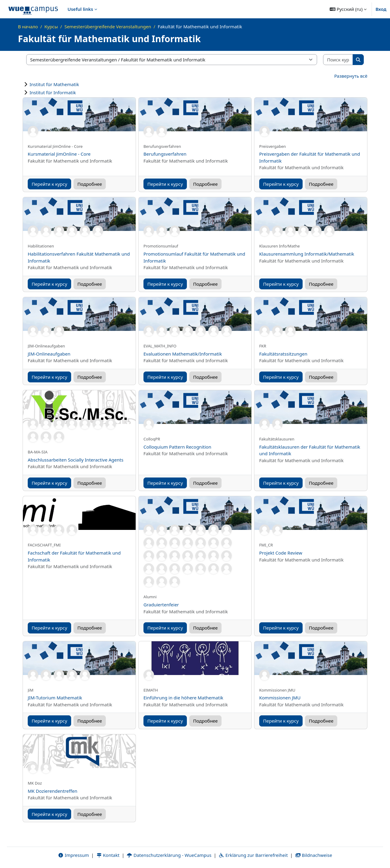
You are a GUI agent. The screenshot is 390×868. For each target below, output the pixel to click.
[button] (348, 9)
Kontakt (108, 855)
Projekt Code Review (281, 553)
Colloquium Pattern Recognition (177, 447)
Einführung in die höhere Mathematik (183, 698)
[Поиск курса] (338, 60)
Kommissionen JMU (280, 698)
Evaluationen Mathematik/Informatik (183, 354)
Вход (381, 9)
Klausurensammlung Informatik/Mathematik (307, 254)
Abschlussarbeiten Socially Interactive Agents (75, 460)
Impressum (73, 855)
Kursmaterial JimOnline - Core (59, 154)
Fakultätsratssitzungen (283, 354)
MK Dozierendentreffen (52, 791)
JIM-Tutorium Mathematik (55, 698)
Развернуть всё (351, 76)
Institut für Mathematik (54, 84)
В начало (28, 26)
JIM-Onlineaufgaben (49, 354)
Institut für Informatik (53, 92)
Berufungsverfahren (165, 154)
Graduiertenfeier (161, 605)
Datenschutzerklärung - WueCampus (169, 855)
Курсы (51, 26)
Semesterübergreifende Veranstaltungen (108, 26)
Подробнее (90, 184)
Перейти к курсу (49, 184)
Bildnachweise (314, 855)
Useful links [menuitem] (80, 9)
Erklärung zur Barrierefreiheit (253, 855)
